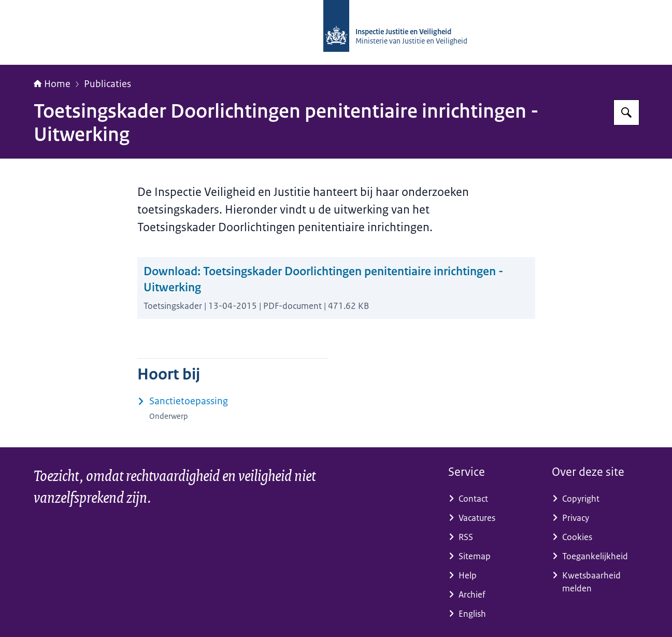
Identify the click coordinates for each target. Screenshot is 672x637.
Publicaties (108, 84)
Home (52, 84)
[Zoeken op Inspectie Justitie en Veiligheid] (626, 112)
